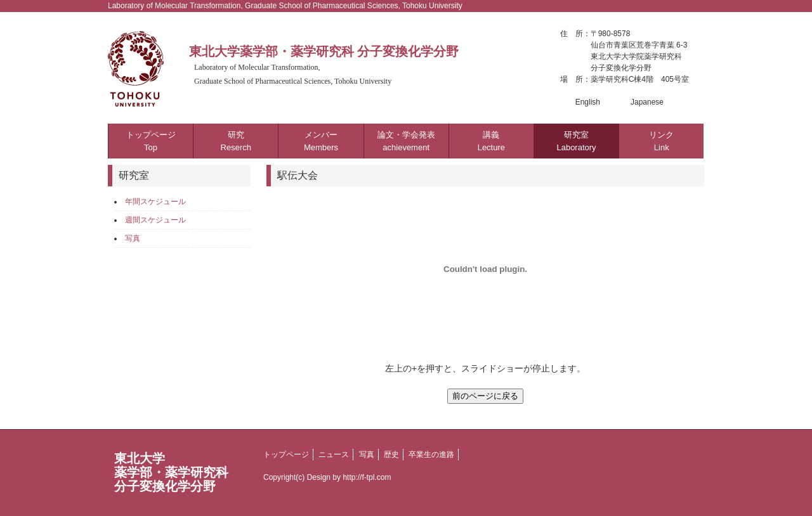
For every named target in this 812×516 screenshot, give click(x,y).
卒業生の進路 (431, 455)
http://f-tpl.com (367, 477)
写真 (133, 238)
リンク (661, 141)
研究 (236, 141)
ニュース (334, 455)
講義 (491, 141)
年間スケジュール (155, 202)
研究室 (576, 141)
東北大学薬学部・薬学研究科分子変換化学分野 (171, 472)
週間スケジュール (155, 220)
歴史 (391, 455)
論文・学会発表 (406, 141)
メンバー (321, 141)
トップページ (151, 141)
